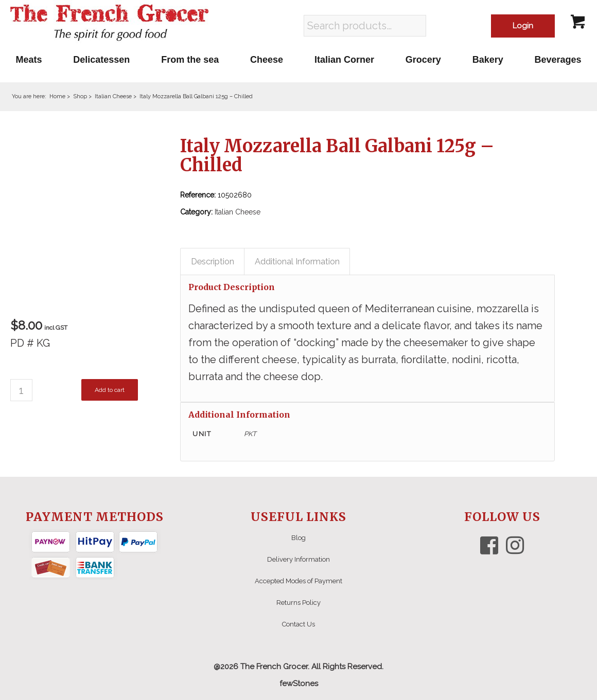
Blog (298, 538)
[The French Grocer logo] (109, 23)
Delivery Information (298, 559)
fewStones (299, 684)
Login (523, 26)
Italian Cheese (238, 212)
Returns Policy (298, 603)
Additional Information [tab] (297, 261)
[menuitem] (29, 60)
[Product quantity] (21, 390)
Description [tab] (213, 261)
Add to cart (110, 390)
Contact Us (298, 624)
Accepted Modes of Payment (298, 581)
